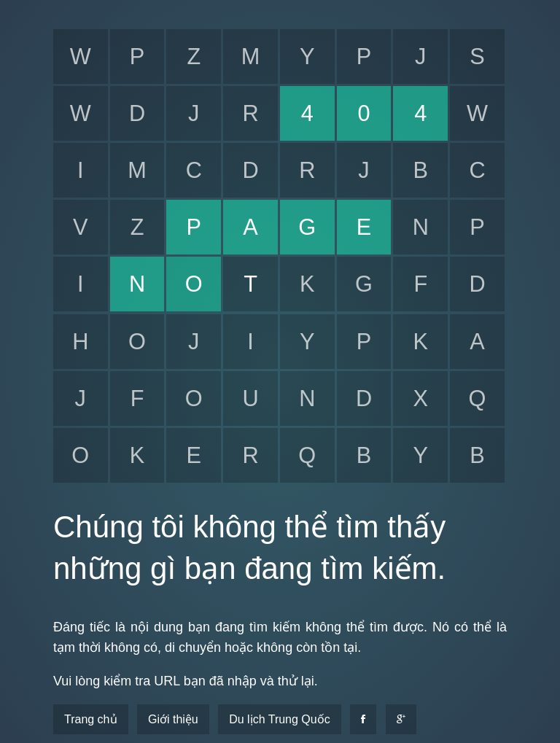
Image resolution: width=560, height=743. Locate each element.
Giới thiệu (173, 719)
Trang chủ (91, 719)
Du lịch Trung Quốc (280, 719)
